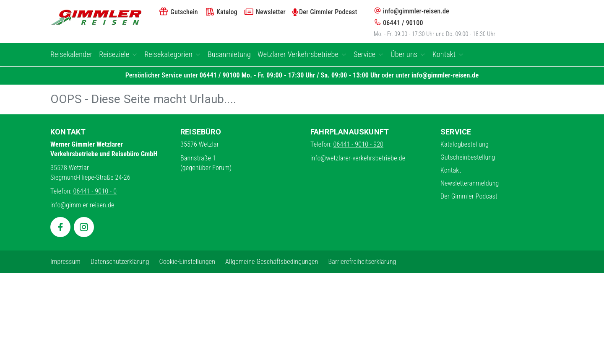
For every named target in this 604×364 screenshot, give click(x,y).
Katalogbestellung (465, 144)
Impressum (65, 262)
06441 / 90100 (398, 23)
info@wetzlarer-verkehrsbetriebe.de (358, 158)
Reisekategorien (173, 54)
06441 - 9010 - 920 (359, 144)
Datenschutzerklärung (120, 262)
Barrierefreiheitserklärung (362, 262)
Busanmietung (229, 54)
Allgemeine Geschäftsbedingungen (272, 262)
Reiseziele (118, 54)
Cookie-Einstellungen (187, 262)
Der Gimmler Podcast (469, 196)
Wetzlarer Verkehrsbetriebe (302, 54)
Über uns (408, 54)
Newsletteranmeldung (470, 183)
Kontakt (448, 54)
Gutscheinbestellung (468, 157)
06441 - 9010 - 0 (95, 191)
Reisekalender (71, 54)
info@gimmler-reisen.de (411, 11)
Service (369, 54)
